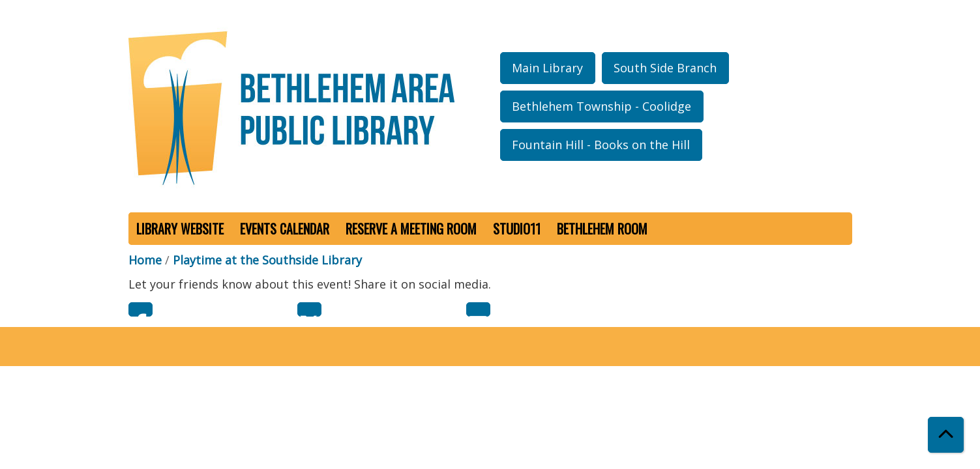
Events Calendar (285, 229)
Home (145, 260)
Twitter (309, 309)
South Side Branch (665, 68)
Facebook (141, 309)
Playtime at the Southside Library (267, 260)
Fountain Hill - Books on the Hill (601, 145)
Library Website (180, 229)
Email (478, 309)
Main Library (547, 68)
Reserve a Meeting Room (411, 229)
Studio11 (517, 229)
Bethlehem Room (602, 229)
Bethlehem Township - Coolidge (601, 106)
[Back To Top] (946, 435)
